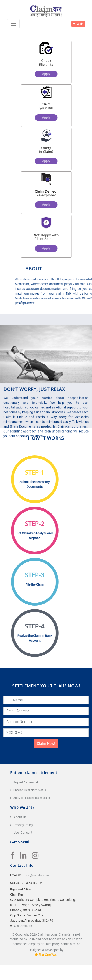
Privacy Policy (23, 825)
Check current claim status (30, 790)
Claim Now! (46, 744)
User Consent (23, 833)
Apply (48, 74)
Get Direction (23, 926)
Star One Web (48, 955)
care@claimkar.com (37, 875)
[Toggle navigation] (13, 24)
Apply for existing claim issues (32, 798)
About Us (20, 817)
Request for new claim (27, 782)
